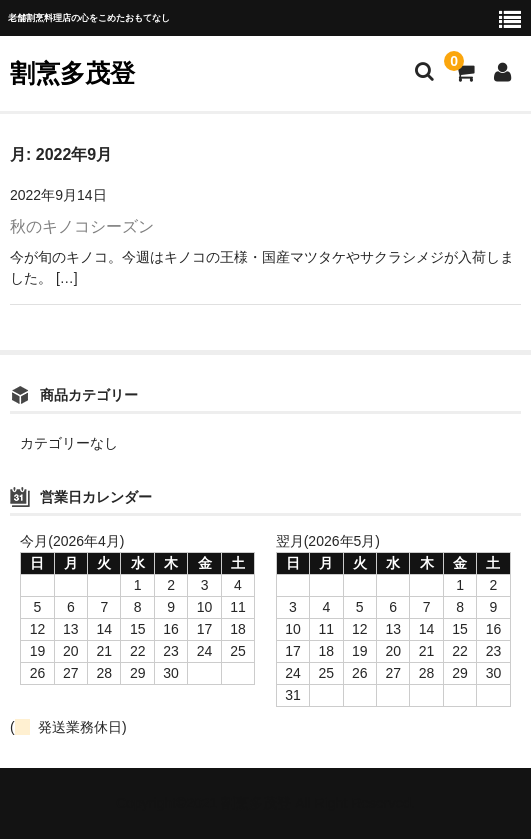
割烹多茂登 (72, 73)
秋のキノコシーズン (82, 226)
